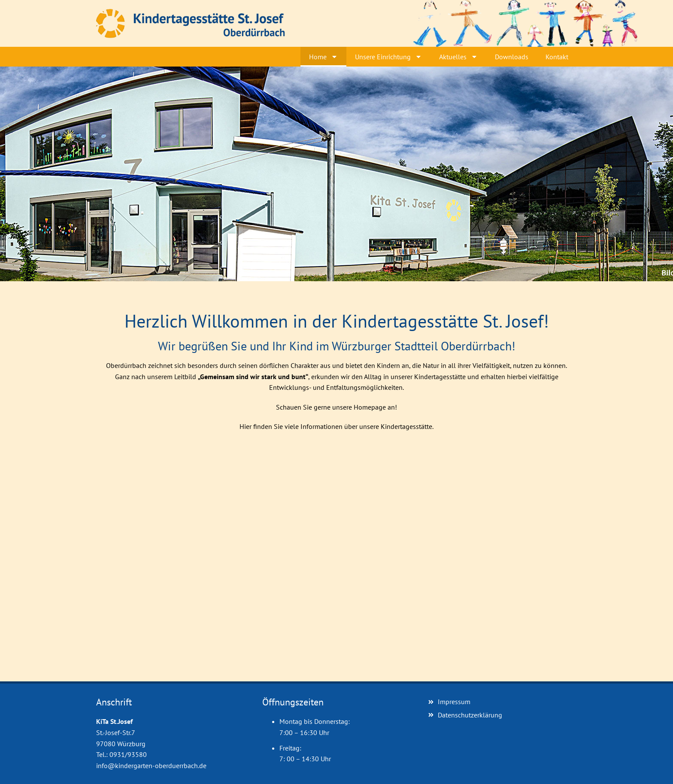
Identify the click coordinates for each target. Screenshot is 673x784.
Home (323, 57)
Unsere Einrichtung (388, 57)
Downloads (512, 57)
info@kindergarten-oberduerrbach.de (151, 766)
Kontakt (557, 57)
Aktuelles (458, 57)
